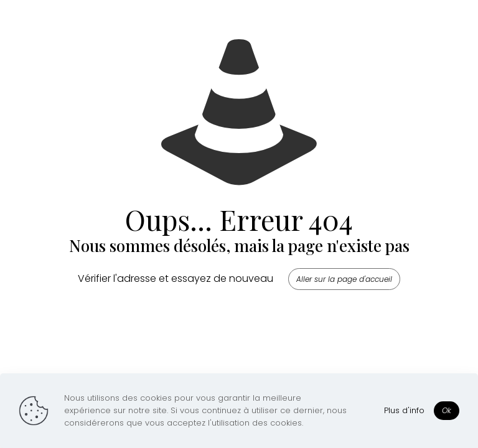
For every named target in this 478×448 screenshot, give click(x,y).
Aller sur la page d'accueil (344, 279)
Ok (447, 410)
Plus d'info (404, 410)
